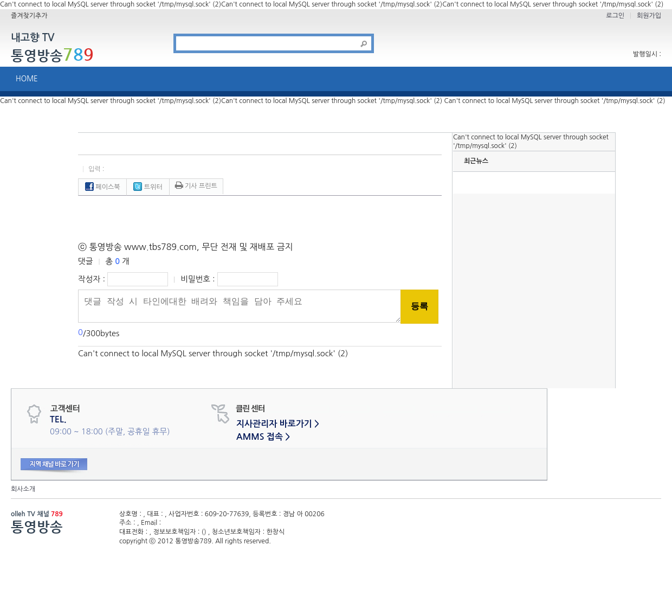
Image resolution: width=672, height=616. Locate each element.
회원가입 (649, 16)
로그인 (615, 16)
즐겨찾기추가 (29, 16)
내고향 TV (33, 38)
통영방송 (52, 55)
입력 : (96, 169)
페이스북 (102, 187)
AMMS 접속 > (263, 437)
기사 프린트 (196, 186)
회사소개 (23, 489)
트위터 (148, 187)
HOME (27, 79)
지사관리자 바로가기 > (278, 424)
